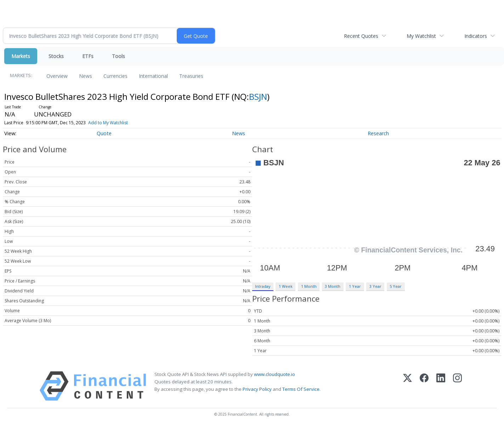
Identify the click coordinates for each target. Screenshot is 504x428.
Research (378, 133)
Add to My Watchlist (108, 123)
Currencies (115, 76)
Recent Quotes (361, 36)
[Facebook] (424, 386)
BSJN (258, 96)
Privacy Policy (257, 389)
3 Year (375, 286)
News (86, 76)
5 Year (396, 286)
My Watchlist (421, 36)
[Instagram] (457, 386)
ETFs (88, 56)
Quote (104, 133)
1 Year (355, 286)
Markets (21, 56)
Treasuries (191, 76)
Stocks (56, 56)
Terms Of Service (301, 389)
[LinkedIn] (441, 386)
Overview (57, 76)
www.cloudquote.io (274, 374)
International (153, 76)
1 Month (309, 286)
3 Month (333, 286)
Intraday (263, 286)
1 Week (286, 286)
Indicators (476, 36)
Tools (118, 56)
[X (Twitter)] (407, 386)
